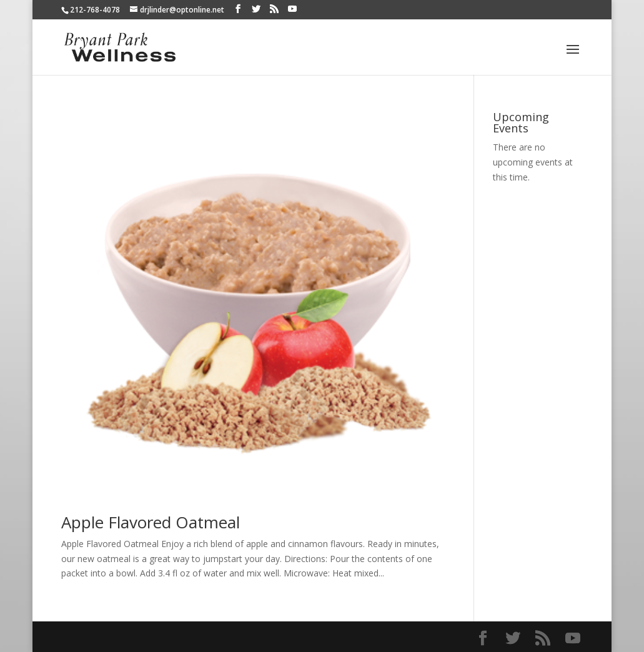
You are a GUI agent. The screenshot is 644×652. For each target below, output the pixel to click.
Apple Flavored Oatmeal (151, 522)
